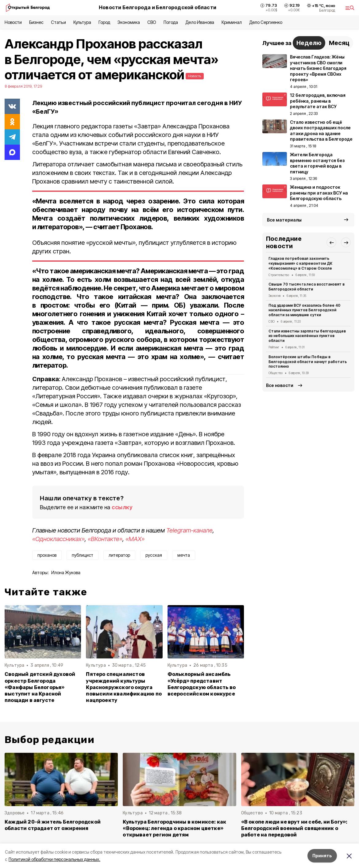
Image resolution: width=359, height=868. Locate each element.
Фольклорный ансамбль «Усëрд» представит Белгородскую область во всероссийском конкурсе (202, 684)
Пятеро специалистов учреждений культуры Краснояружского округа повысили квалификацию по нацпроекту (124, 687)
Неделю (309, 43)
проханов (47, 555)
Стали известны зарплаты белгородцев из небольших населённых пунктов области (307, 336)
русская (154, 555)
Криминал (232, 22)
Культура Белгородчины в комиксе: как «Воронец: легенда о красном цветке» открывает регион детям (174, 828)
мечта (184, 555)
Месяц (339, 43)
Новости (13, 22)
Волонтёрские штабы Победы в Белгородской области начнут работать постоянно (308, 362)
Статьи (58, 22)
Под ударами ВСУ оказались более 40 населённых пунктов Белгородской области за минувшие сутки (304, 310)
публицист (83, 555)
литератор (119, 555)
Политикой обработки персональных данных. (54, 859)
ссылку (122, 507)
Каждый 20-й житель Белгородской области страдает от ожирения (53, 825)
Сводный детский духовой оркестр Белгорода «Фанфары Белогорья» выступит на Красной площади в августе (40, 687)
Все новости (280, 385)
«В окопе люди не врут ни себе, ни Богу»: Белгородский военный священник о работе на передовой (294, 828)
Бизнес (36, 22)
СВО (152, 22)
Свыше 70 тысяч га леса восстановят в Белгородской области (307, 287)
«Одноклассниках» (58, 539)
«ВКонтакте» (105, 539)
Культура (82, 22)
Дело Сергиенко (266, 22)
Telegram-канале (189, 530)
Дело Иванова (200, 22)
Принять (322, 856)
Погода (171, 22)
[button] (331, 242)
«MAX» (135, 539)
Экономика (129, 22)
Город (104, 22)
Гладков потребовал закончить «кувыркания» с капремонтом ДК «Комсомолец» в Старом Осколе (300, 263)
